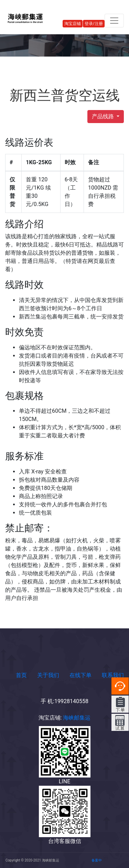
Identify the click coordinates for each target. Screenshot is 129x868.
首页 (21, 675)
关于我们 (48, 675)
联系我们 (113, 675)
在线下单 (80, 675)
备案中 (97, 860)
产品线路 (104, 116)
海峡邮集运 (76, 718)
